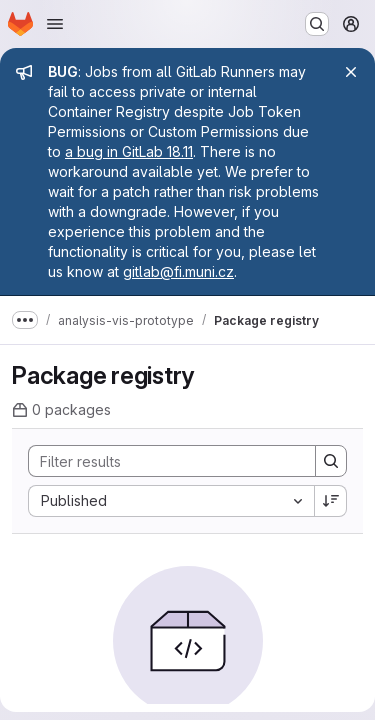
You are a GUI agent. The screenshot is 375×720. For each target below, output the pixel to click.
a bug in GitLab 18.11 (129, 151)
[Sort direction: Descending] (331, 501)
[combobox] (171, 501)
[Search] (162, 461)
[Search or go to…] (317, 24)
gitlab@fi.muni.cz (178, 271)
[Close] (351, 72)
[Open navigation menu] (55, 24)
